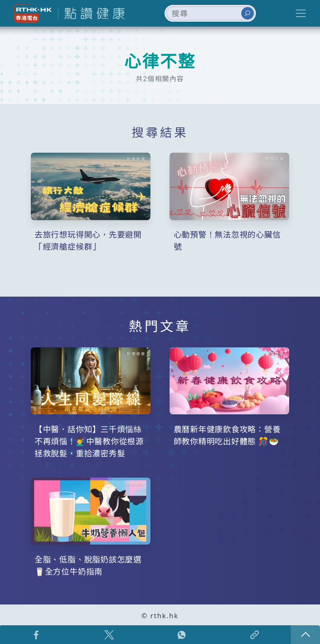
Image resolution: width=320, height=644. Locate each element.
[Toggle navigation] (301, 13)
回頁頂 (305, 635)
